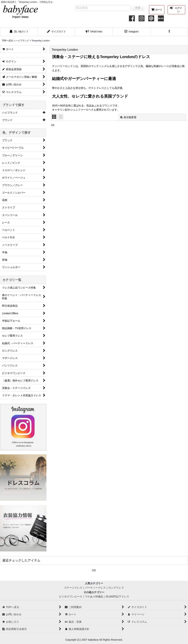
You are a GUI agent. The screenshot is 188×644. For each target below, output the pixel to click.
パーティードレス (95, 588)
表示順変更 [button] (128, 117)
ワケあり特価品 (94, 597)
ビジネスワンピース (71, 597)
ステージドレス (73, 588)
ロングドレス (116, 588)
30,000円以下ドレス (117, 597)
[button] (169, 32)
